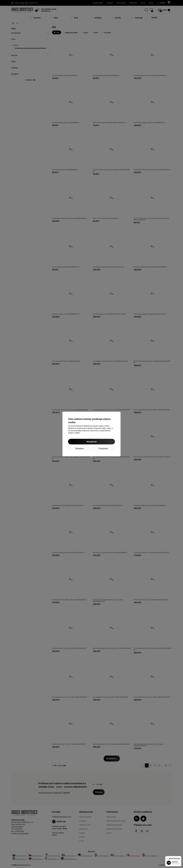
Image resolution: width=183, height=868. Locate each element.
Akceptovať (92, 442)
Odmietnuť (80, 448)
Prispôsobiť (103, 448)
